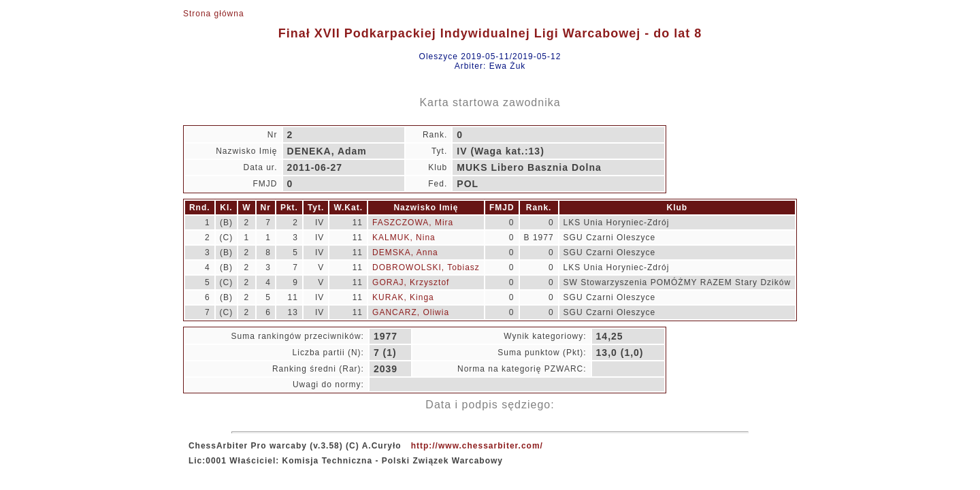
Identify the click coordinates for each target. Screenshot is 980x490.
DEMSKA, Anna (405, 252)
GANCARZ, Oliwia (411, 312)
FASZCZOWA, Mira (413, 223)
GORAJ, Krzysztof (411, 282)
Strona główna (214, 14)
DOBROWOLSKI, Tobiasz (426, 267)
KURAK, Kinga (403, 297)
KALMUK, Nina (404, 238)
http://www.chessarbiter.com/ (477, 446)
